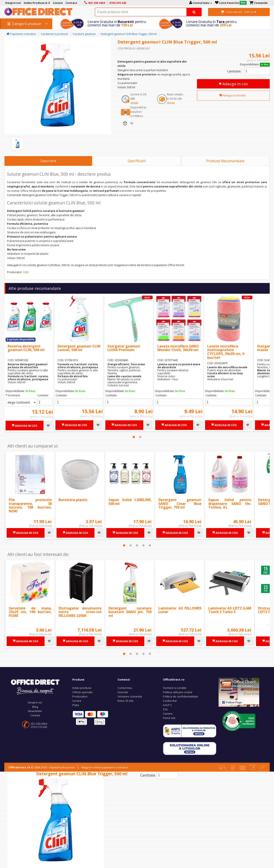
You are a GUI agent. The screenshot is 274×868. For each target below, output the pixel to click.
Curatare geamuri (84, 34)
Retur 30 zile (125, 701)
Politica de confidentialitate (180, 696)
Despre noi (35, 702)
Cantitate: (234, 71)
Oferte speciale (82, 692)
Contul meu (125, 688)
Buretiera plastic (73, 500)
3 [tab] (137, 545)
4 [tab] (143, 545)
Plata (76, 705)
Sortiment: (14, 395)
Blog (35, 707)
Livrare (77, 701)
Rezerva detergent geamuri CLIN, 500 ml (26, 348)
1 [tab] (134, 437)
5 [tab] (150, 545)
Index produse (82, 688)
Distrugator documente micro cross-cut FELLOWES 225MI (80, 612)
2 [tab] (140, 437)
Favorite (123, 692)
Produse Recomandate (225, 161)
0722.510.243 (39, 727)
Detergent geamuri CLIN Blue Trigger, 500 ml (129, 34)
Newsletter (35, 711)
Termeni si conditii (175, 688)
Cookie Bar (170, 701)
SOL (165, 709)
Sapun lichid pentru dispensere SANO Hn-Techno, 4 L (230, 504)
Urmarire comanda (130, 696)
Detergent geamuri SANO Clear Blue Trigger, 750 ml (180, 504)
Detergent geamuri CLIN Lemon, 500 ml (79, 348)
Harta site (169, 718)
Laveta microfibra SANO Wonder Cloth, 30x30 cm (178, 348)
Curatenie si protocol (54, 34)
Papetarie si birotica (21, 34)
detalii (134, 103)
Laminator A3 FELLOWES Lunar (180, 610)
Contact (35, 715)
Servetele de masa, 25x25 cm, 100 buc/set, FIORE (30, 612)
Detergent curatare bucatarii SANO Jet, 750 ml (130, 612)
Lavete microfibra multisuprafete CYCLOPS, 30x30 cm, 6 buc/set (226, 352)
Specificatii (137, 161)
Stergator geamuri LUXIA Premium (124, 348)
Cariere (168, 714)
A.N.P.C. (168, 705)
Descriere (48, 161)
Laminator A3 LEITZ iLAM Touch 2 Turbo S (230, 610)
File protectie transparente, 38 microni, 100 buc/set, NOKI (30, 505)
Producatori (80, 696)
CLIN (26, 272)
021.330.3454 (39, 724)
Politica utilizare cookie (178, 692)
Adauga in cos (233, 84)
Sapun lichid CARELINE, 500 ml (130, 502)
